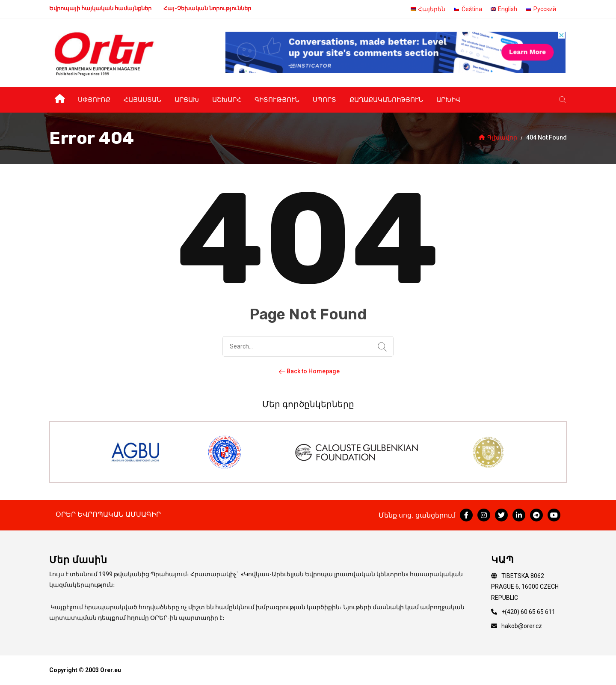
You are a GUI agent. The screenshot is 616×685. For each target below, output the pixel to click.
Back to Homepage (308, 371)
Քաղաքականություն (386, 100)
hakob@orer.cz (522, 626)
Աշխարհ (227, 100)
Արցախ (187, 100)
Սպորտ (324, 100)
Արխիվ (448, 100)
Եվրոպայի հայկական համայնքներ (100, 8)
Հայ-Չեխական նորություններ (207, 8)
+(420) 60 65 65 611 (528, 612)
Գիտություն (277, 100)
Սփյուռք (94, 100)
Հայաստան (142, 100)
